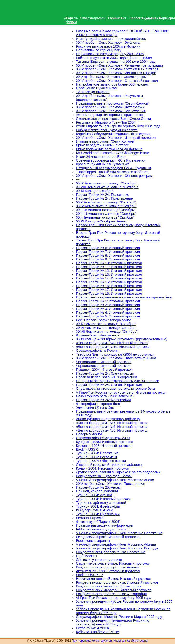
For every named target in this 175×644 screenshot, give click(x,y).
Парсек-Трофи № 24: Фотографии (103, 400)
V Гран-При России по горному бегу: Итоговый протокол (121, 392)
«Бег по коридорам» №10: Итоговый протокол (113, 347)
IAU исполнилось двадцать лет (101, 529)
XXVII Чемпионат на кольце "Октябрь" (107, 332)
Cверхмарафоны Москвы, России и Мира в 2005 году (119, 617)
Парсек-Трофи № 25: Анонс (98, 487)
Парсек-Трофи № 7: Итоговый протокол (108, 252)
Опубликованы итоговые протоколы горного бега (115, 389)
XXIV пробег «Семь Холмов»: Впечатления (111, 111)
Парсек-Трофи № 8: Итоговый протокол (108, 255)
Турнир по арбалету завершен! (101, 503)
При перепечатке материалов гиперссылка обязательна (110, 641)
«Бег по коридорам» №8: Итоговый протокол (112, 343)
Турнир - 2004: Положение (97, 453)
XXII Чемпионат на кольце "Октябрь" (105, 210)
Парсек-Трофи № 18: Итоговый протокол (109, 293)
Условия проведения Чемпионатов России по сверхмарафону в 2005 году (112, 622)
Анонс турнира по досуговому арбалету (108, 419)
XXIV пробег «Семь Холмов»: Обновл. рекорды (114, 176)
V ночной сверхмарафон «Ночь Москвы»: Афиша (116, 544)
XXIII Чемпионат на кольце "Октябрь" (106, 214)
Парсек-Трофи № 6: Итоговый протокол (108, 248)
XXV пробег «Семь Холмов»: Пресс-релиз (110, 484)
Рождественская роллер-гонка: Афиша (107, 567)
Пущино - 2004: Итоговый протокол (104, 370)
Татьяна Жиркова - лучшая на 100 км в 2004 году (116, 62)
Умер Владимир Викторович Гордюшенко (109, 115)
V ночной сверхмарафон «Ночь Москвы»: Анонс (115, 480)
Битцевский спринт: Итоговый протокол (108, 537)
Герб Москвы (86, 556)
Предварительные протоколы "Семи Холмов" (112, 103)
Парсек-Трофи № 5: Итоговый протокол (108, 316)
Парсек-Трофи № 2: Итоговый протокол (108, 305)
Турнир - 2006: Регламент (97, 457)
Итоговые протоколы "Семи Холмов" (105, 141)
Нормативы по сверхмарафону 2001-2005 (110, 54)
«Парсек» (71, 18)
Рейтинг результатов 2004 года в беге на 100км (114, 58)
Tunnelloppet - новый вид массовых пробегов (112, 172)
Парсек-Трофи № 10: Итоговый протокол (109, 263)
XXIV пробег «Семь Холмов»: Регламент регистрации (119, 65)
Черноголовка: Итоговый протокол (104, 362)
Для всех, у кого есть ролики (99, 560)
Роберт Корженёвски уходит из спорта (107, 130)
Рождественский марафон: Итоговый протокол (114, 590)
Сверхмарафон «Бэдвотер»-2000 (103, 438)
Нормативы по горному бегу (99, 50)
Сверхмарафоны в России (97, 351)
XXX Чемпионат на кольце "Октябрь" (106, 324)
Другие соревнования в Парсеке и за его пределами (118, 472)
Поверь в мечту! (89, 434)
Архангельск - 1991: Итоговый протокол (108, 571)
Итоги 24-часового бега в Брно (101, 157)
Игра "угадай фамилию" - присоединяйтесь (111, 39)
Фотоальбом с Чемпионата (98, 335)
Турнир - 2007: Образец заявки (101, 461)
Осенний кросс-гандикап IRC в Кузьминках (110, 160)
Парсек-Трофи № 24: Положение (102, 195)
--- (78, 179)
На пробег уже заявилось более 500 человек (112, 84)
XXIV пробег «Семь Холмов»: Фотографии (110, 107)
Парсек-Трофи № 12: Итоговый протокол (109, 271)
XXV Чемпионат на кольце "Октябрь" (106, 202)
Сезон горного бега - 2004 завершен (105, 396)
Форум (72, 22)
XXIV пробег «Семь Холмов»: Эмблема (108, 43)
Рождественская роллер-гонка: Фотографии (111, 594)
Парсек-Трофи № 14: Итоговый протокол (109, 278)
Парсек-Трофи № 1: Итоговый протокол (108, 301)
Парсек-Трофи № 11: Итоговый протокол (109, 267)
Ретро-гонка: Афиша (92, 628)
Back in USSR (87, 449)
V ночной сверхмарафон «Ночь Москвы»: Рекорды (117, 548)
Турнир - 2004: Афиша (94, 495)
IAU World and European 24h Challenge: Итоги (112, 153)
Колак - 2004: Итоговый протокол (102, 468)
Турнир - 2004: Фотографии (98, 506)
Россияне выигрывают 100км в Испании (108, 46)
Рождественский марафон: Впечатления (109, 586)
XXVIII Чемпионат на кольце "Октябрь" (107, 187)
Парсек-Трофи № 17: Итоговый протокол (109, 290)
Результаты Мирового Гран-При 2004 (106, 122)
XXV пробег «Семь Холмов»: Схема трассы (111, 77)
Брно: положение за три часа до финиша (109, 149)
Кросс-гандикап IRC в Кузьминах (102, 164)
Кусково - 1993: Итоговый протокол (104, 446)
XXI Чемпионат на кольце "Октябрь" (105, 217)
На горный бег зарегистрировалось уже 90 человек (117, 381)
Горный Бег (117, 18)
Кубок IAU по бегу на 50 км (97, 632)
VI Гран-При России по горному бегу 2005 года (113, 598)
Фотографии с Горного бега (98, 404)
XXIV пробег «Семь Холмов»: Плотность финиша (116, 358)
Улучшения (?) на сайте (95, 408)
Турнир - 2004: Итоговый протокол (103, 499)
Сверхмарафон (93, 18)
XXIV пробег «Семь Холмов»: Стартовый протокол (117, 81)
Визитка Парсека (90, 518)
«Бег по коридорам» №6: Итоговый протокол (112, 427)
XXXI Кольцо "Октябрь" (95, 191)
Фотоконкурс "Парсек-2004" (98, 522)
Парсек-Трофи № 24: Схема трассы (105, 373)
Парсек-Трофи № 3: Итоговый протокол (108, 309)
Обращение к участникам (97, 88)
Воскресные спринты (93, 541)
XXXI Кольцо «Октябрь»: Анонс (101, 221)
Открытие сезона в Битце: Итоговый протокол (113, 563)
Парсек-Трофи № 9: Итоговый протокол (108, 259)
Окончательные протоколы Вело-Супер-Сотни (113, 119)
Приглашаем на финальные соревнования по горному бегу (124, 297)
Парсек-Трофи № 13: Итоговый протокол (109, 274)
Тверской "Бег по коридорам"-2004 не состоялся (115, 354)
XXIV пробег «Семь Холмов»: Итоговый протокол (116, 138)
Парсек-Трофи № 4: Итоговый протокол (108, 312)
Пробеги (136, 18)
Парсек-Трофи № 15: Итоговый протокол (109, 282)
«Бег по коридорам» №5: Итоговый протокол (112, 423)
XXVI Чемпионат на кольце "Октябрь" (106, 328)
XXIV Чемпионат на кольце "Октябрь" (106, 206)
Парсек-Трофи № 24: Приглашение (104, 198)
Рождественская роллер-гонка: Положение (111, 552)
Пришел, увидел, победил (97, 491)
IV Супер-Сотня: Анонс (94, 510)
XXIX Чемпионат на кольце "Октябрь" (106, 183)
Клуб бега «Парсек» (36, 10)
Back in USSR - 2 (89, 575)
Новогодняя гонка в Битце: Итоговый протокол (113, 579)
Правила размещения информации (105, 525)
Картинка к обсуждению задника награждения (113, 134)
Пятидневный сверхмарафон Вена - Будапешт (114, 168)
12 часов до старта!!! (93, 92)
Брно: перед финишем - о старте (102, 145)
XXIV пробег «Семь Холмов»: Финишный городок (116, 73)
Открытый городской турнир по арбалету (109, 465)
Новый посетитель (157, 18)
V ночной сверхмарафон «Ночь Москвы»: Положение (119, 533)
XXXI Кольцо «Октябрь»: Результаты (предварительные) (122, 339)
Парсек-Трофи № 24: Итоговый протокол (109, 385)
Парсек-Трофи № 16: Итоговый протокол (109, 286)
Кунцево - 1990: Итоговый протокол (104, 442)
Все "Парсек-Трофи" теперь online (103, 320)
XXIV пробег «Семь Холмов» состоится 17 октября (117, 69)
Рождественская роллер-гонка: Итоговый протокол (117, 582)
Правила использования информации (106, 377)
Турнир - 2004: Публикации (98, 514)
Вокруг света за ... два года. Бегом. (104, 476)
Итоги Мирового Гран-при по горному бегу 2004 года (118, 126)
